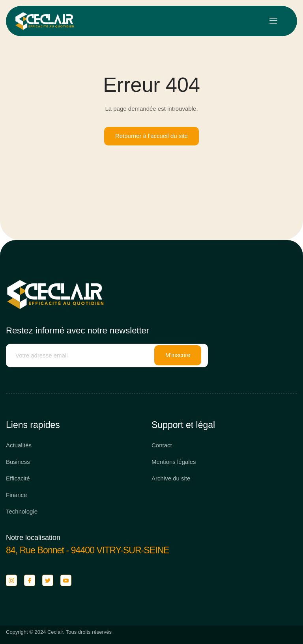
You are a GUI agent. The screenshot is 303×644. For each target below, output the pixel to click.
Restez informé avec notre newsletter (78, 330)
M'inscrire (178, 356)
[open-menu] (273, 21)
